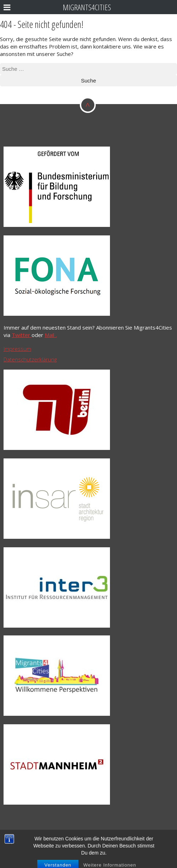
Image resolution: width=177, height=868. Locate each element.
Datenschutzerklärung (30, 359)
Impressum (17, 349)
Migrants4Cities (87, 7)
